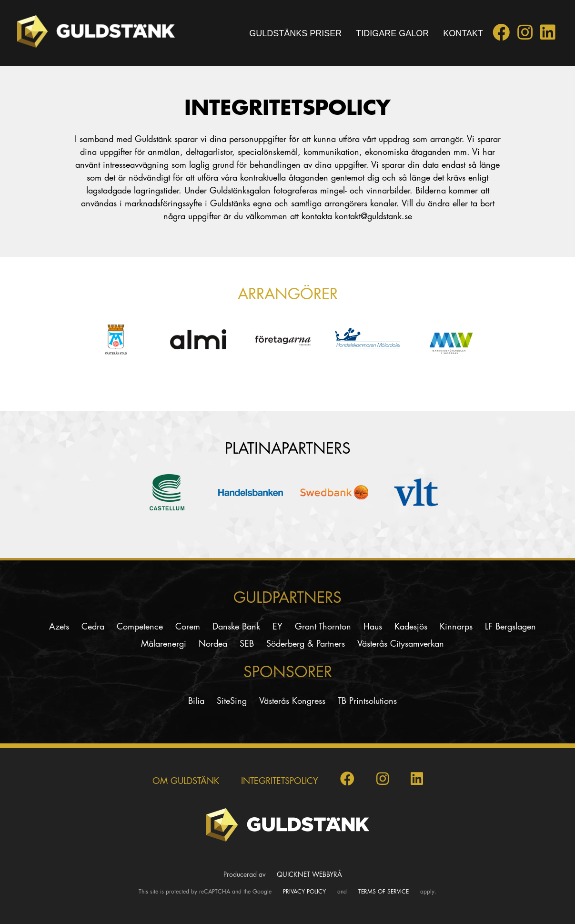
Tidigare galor (392, 33)
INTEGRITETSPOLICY (280, 781)
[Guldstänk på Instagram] (525, 35)
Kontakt (463, 33)
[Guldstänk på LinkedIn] (548, 35)
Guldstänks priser (295, 33)
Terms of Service (383, 891)
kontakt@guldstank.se (373, 216)
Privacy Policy (304, 891)
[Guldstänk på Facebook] (501, 35)
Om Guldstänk (186, 781)
